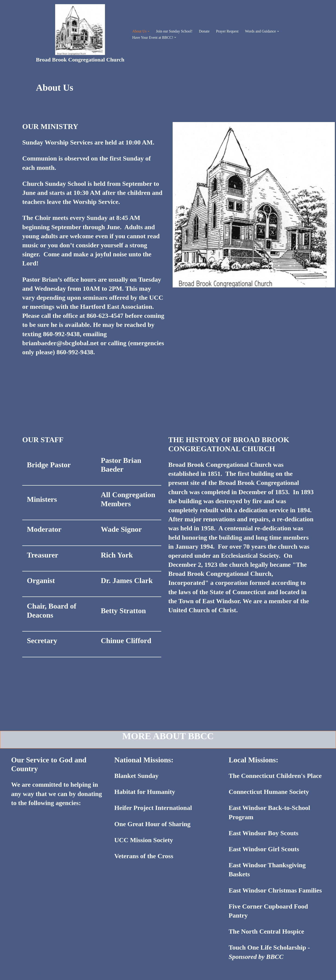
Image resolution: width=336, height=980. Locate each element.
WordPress (73, 974)
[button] (149, 31)
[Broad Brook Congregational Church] (80, 34)
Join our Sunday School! (174, 31)
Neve (40, 974)
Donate (204, 31)
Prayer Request (227, 31)
